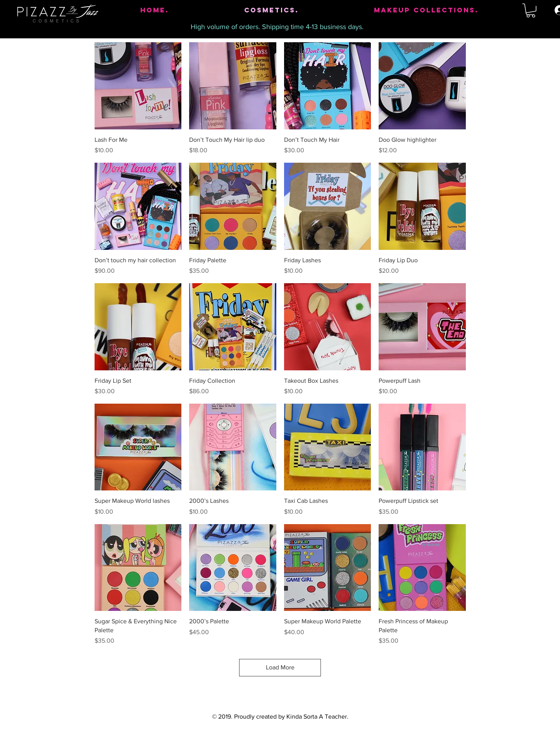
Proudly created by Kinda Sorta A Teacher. (291, 716)
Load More (280, 667)
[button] (531, 10)
